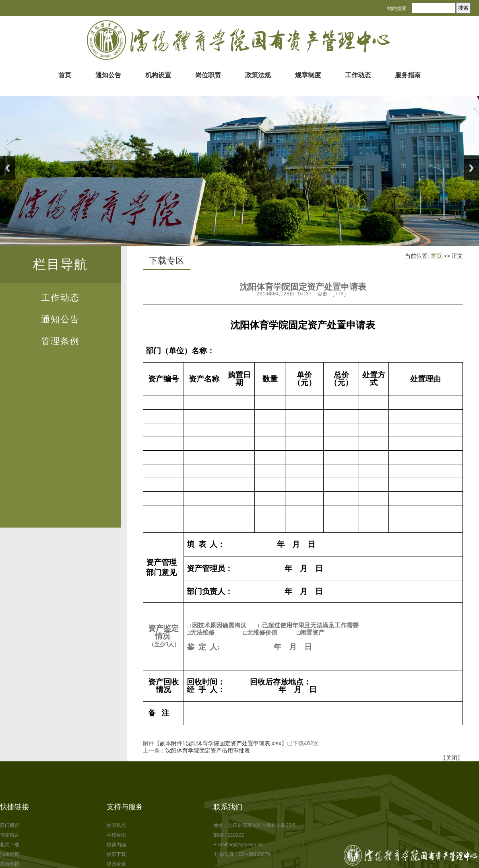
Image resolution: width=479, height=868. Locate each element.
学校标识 (116, 835)
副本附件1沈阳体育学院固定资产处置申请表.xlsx (221, 743)
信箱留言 (10, 835)
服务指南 (408, 75)
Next (471, 168)
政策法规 (258, 75)
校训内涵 (116, 845)
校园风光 (116, 825)
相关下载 (10, 845)
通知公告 (108, 75)
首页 (65, 75)
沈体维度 (10, 854)
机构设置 (158, 75)
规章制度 (308, 75)
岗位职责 (208, 75)
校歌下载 (116, 854)
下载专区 (167, 261)
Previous (8, 168)
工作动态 (358, 75)
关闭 (452, 758)
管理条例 (60, 341)
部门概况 (10, 825)
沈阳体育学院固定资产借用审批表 (208, 750)
